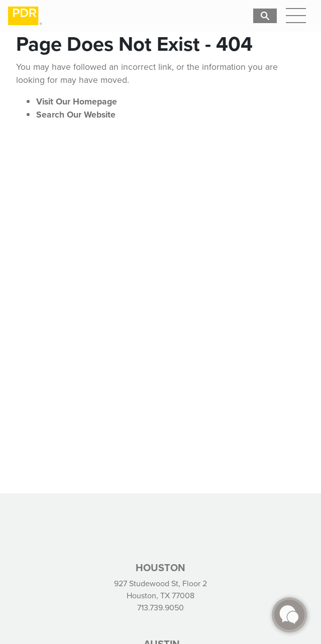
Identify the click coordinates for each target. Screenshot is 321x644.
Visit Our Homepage (77, 101)
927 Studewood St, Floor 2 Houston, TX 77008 (160, 589)
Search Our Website (76, 115)
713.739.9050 (160, 608)
